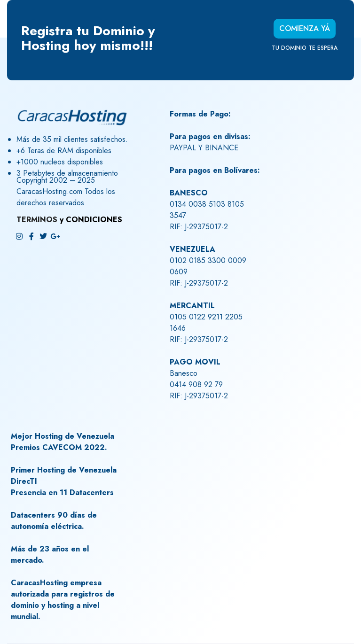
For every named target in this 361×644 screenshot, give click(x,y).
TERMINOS (37, 220)
